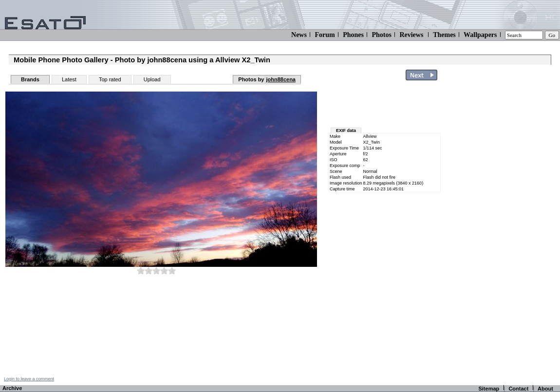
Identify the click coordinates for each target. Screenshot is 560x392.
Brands (30, 79)
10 (172, 271)
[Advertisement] (386, 106)
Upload (152, 79)
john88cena (281, 79)
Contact (518, 389)
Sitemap (489, 389)
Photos (381, 35)
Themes (444, 35)
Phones (353, 35)
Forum (325, 35)
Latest (69, 79)
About (545, 389)
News (299, 35)
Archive (12, 388)
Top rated (110, 79)
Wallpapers (480, 35)
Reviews (411, 35)
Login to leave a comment (29, 379)
